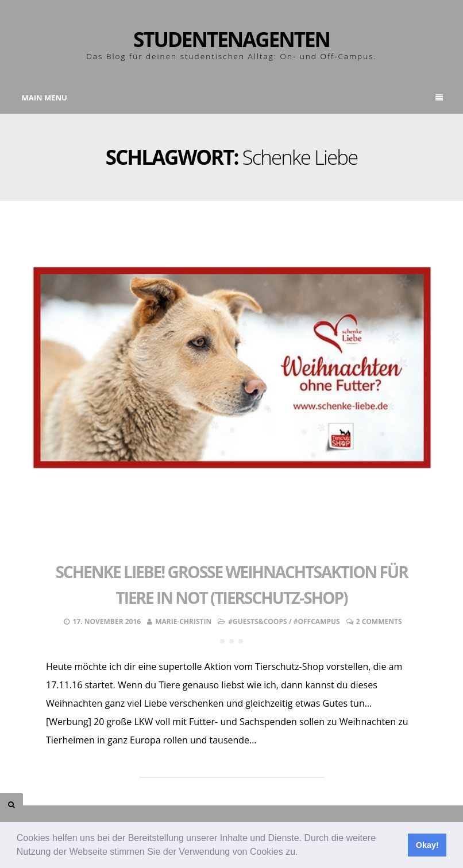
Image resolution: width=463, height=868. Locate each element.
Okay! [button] (427, 845)
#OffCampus (317, 621)
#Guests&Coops (257, 621)
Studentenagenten (232, 39)
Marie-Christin (183, 621)
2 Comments (379, 621)
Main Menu (232, 98)
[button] (302, 853)
